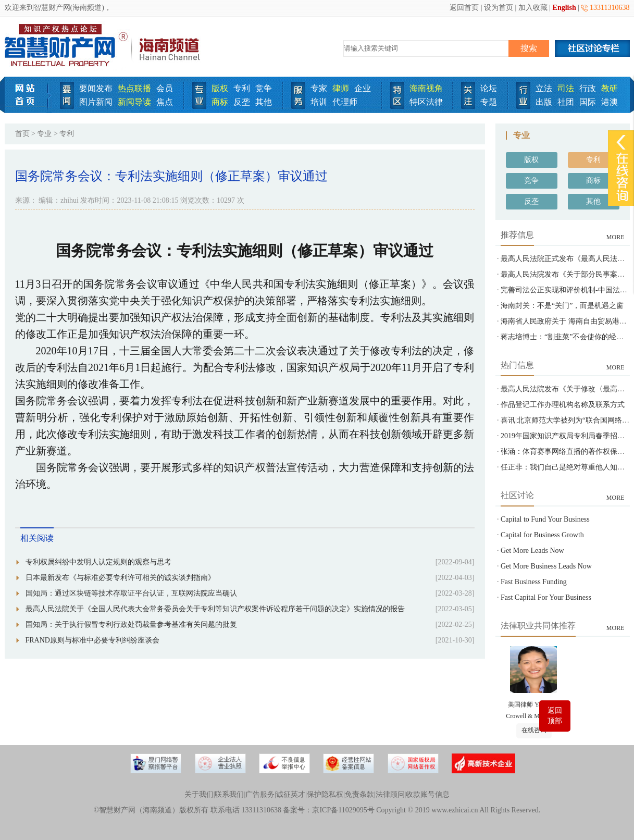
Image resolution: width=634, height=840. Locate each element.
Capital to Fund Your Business (545, 519)
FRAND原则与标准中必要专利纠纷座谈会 (92, 640)
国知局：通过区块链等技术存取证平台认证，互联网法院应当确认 (131, 593)
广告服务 (260, 794)
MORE (616, 237)
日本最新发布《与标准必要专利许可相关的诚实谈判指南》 (120, 578)
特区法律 (426, 102)
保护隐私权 (325, 794)
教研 (610, 88)
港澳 (610, 102)
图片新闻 (96, 102)
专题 (489, 102)
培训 (319, 102)
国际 (588, 102)
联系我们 (229, 794)
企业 (363, 88)
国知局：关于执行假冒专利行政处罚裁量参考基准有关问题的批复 (131, 625)
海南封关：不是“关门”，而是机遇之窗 (562, 306)
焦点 (165, 102)
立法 (544, 88)
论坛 (489, 88)
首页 (22, 134)
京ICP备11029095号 (343, 810)
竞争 (264, 88)
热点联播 (134, 88)
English (564, 8)
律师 (341, 88)
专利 (242, 88)
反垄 (242, 102)
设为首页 (499, 8)
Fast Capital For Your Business (546, 597)
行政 (588, 88)
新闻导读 (134, 102)
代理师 (345, 102)
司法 (566, 88)
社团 (566, 102)
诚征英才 (291, 794)
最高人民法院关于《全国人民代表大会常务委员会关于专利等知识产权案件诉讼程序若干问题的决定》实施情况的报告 (215, 609)
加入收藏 (533, 8)
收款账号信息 (428, 794)
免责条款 (359, 794)
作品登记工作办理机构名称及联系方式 (563, 405)
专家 (319, 88)
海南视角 (426, 88)
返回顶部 (555, 716)
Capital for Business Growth (542, 535)
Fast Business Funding (534, 582)
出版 (544, 102)
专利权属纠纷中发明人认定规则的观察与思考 (98, 562)
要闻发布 (96, 88)
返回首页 (464, 8)
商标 (220, 102)
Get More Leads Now (532, 551)
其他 (264, 102)
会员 (165, 88)
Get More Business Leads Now (546, 566)
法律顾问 (390, 794)
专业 (44, 134)
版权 (220, 88)
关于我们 (199, 794)
